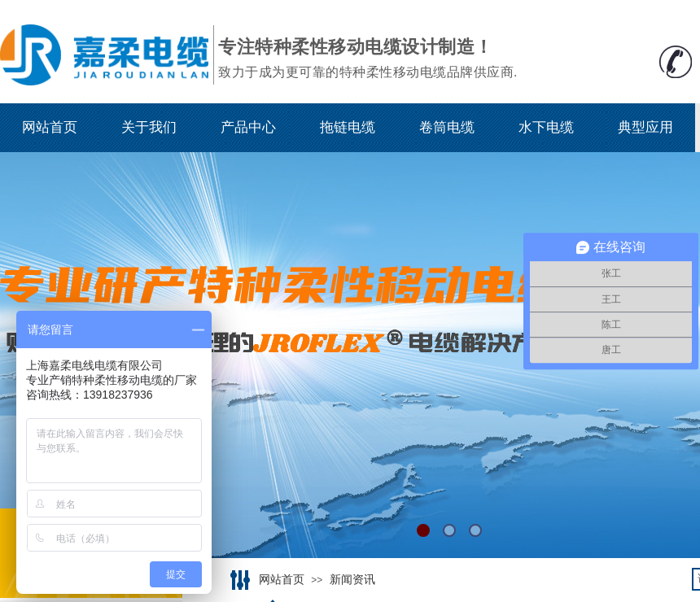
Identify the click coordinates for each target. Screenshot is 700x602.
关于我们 (149, 127)
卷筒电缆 (447, 127)
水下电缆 (546, 127)
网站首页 (50, 127)
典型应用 (645, 127)
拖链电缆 (348, 127)
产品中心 (248, 127)
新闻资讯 (352, 580)
